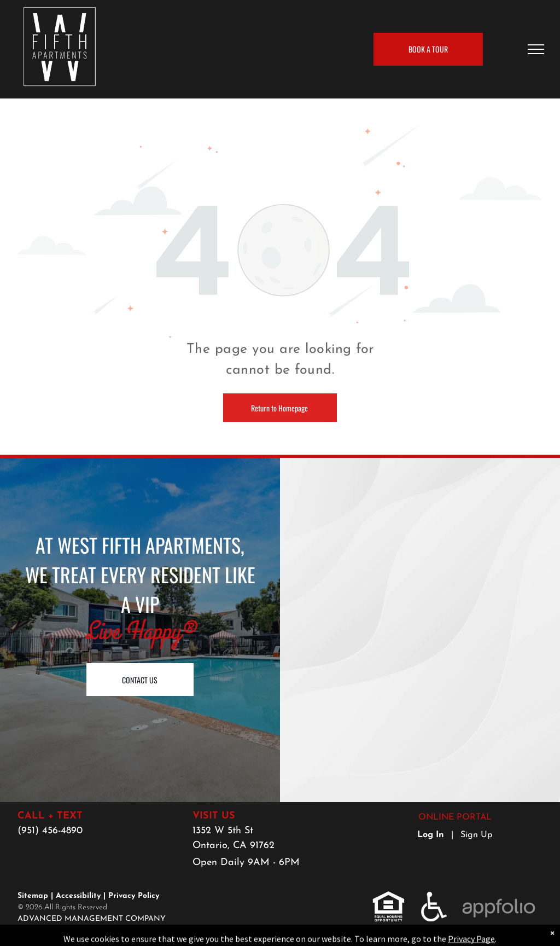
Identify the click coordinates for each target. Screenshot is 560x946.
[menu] (536, 49)
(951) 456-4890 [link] (50, 831)
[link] (389, 898)
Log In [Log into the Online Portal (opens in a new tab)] (431, 835)
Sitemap (33, 896)
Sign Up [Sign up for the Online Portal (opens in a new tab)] (476, 835)
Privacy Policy (134, 896)
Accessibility (78, 896)
